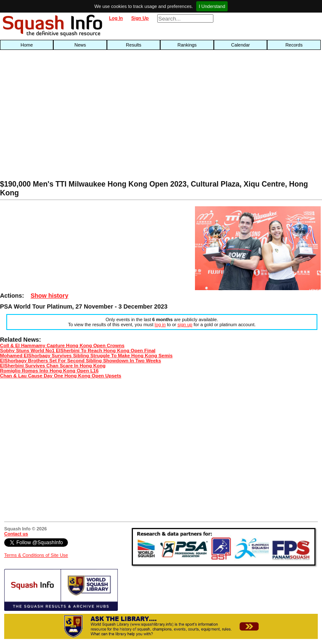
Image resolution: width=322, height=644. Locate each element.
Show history (49, 296)
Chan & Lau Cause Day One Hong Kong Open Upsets (61, 376)
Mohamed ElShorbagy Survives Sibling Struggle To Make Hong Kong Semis (86, 356)
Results (134, 45)
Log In (116, 18)
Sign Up (140, 18)
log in (160, 325)
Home (27, 45)
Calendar (240, 45)
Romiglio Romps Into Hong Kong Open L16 (49, 371)
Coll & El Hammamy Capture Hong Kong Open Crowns (62, 345)
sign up (185, 325)
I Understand (212, 6)
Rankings (187, 45)
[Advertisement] (103, 117)
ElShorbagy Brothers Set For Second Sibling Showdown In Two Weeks (80, 361)
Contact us (16, 534)
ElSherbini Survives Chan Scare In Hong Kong (53, 366)
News (80, 45)
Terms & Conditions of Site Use (36, 555)
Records (294, 45)
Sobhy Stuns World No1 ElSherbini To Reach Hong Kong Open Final (78, 351)
